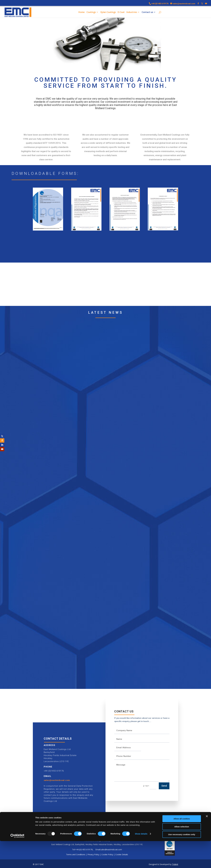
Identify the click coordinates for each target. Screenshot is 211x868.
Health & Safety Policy (125, 236)
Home (82, 12)
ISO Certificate (48, 236)
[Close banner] (207, 843)
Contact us (147, 12)
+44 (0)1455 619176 (160, 4)
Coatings (91, 12)
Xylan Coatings (108, 12)
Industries (132, 12)
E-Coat (121, 12)
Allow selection (182, 854)
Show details (141, 861)
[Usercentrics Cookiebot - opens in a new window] (17, 863)
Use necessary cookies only (182, 861)
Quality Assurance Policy (86, 236)
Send (164, 786)
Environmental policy (163, 236)
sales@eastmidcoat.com (57, 780)
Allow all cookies (182, 846)
